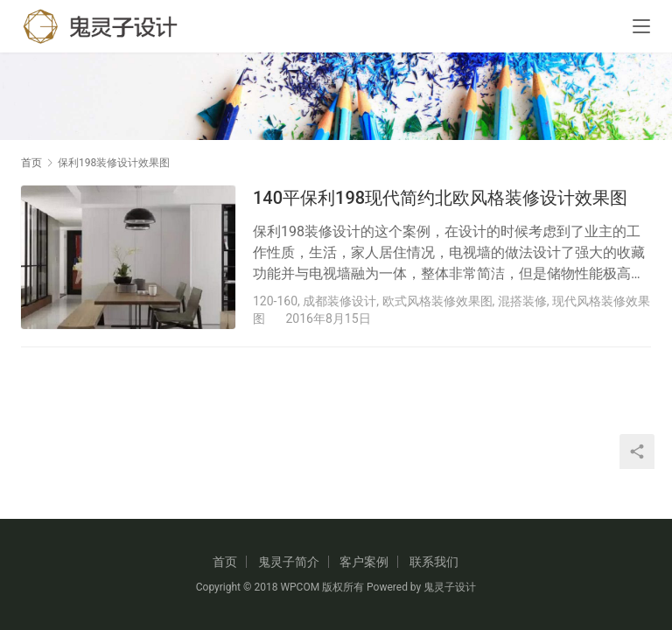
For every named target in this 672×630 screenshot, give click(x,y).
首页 (31, 163)
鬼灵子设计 (450, 587)
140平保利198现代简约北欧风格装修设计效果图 (440, 198)
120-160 (275, 301)
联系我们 (434, 562)
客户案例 (364, 562)
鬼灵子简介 (289, 562)
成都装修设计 (339, 301)
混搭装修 (522, 301)
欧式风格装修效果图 (437, 301)
